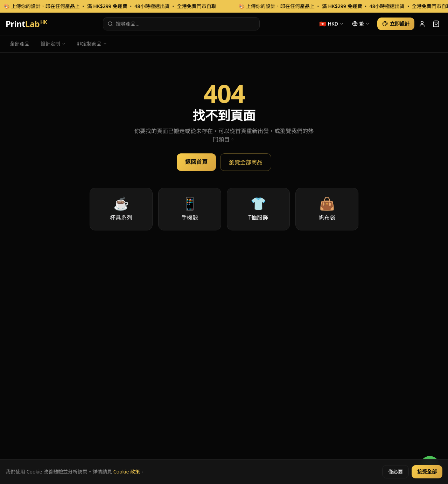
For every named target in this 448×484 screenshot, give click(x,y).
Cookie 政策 (127, 472)
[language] (361, 24)
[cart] (436, 24)
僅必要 (395, 472)
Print (26, 24)
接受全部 (427, 472)
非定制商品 (92, 44)
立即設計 (396, 24)
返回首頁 (196, 162)
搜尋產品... (123, 24)
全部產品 (20, 44)
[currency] (331, 24)
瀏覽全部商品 (246, 162)
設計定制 (53, 44)
